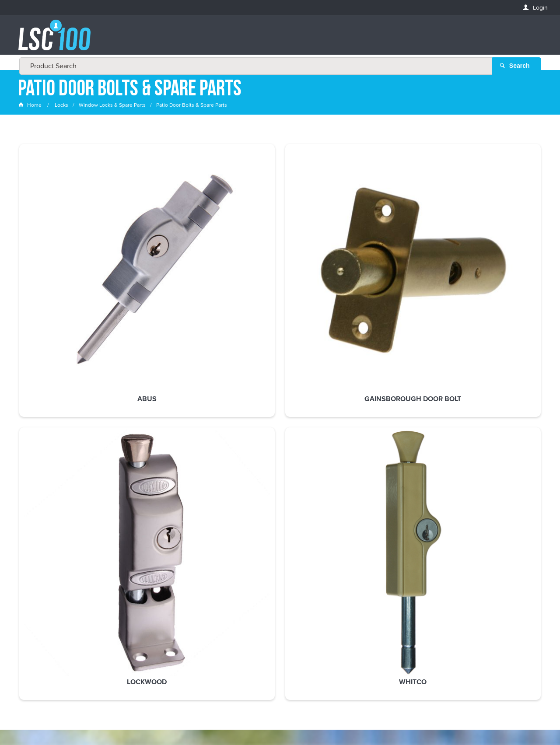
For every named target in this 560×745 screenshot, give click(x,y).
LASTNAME (33, 614)
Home (31, 107)
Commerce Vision (346, 720)
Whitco (387, 259)
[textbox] (277, 39)
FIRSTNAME (34, 582)
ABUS (67, 259)
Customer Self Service (285, 720)
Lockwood (280, 259)
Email (26, 551)
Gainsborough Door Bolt (173, 263)
